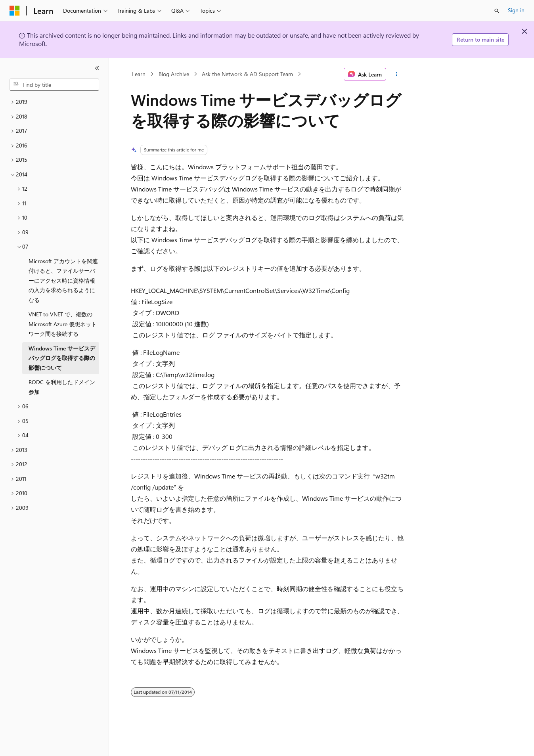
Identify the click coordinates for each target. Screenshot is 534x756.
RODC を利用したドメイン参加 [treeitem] (62, 387)
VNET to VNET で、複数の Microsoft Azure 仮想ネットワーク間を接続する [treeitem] (63, 324)
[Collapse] (97, 68)
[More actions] (396, 74)
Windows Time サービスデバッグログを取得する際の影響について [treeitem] (62, 358)
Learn (139, 74)
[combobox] (54, 85)
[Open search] (497, 11)
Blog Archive (174, 74)
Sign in (516, 10)
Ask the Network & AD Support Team (247, 74)
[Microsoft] (15, 11)
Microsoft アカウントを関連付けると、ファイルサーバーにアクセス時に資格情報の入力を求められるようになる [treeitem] (63, 280)
